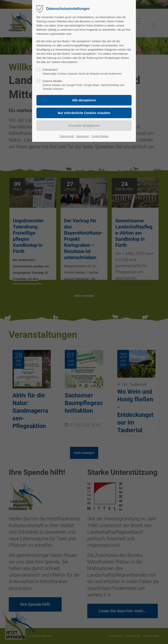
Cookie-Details (100, 136)
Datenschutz (67, 136)
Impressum (83, 136)
